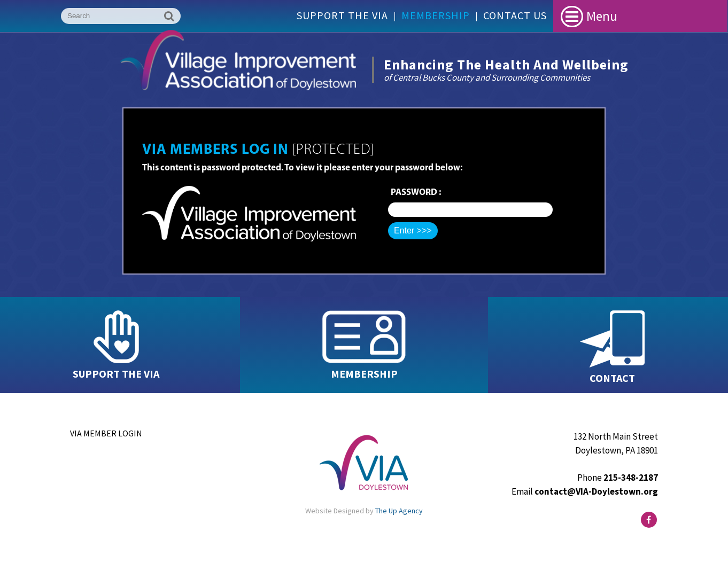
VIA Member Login (106, 433)
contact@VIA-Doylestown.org (596, 491)
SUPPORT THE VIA (116, 374)
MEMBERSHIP (364, 374)
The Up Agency (399, 511)
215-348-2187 (631, 478)
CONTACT (612, 378)
